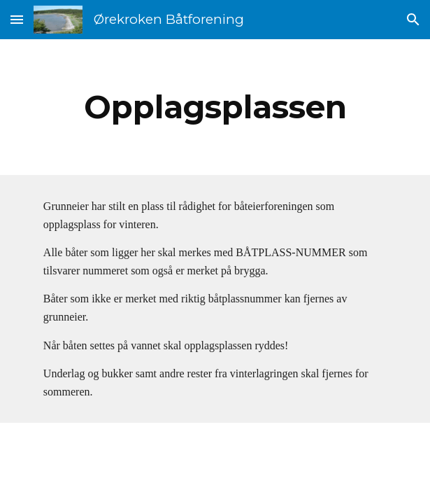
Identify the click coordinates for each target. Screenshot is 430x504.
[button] (17, 19)
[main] (215, 107)
